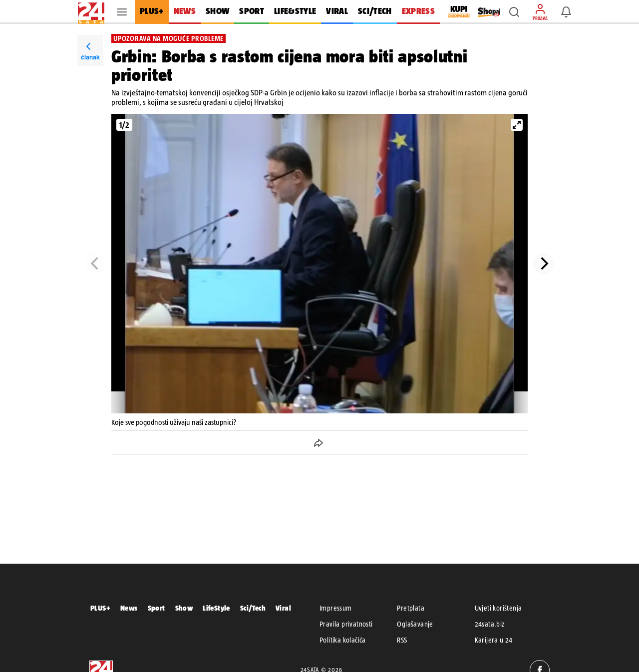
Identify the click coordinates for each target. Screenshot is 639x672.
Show (184, 608)
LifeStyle (216, 608)
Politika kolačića (343, 640)
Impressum (336, 608)
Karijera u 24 (494, 640)
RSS (402, 640)
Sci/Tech (253, 608)
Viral (283, 608)
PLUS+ (100, 608)
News (129, 608)
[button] (514, 12)
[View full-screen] (517, 125)
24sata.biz (490, 624)
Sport (157, 608)
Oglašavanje (415, 624)
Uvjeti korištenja (498, 608)
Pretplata (411, 608)
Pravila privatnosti (346, 624)
